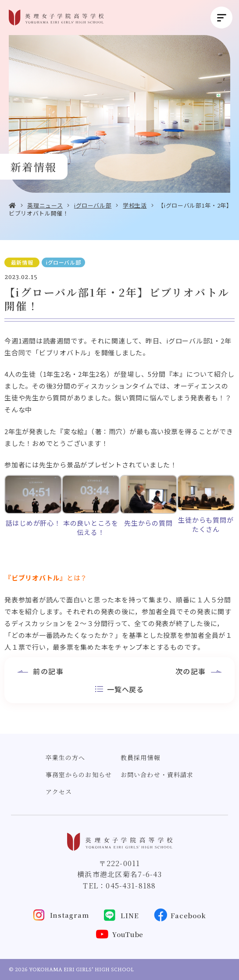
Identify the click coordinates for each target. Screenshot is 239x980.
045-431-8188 (131, 886)
